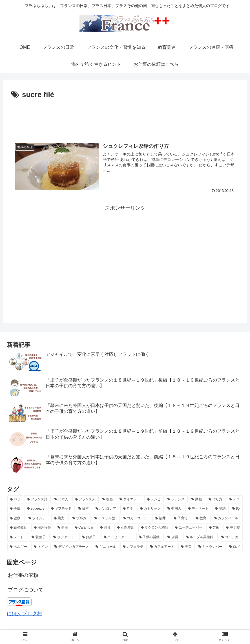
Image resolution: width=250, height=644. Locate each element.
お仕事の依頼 (23, 575)
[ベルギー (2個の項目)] (19, 547)
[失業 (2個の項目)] (186, 547)
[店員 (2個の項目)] (173, 537)
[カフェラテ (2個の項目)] (133, 547)
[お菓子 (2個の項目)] (90, 537)
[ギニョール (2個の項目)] (106, 547)
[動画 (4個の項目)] (197, 500)
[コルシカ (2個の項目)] (231, 537)
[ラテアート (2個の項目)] (64, 537)
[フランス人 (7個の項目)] (86, 500)
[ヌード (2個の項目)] (18, 537)
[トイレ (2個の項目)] (41, 547)
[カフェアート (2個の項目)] (162, 547)
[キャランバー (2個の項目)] (211, 547)
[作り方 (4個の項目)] (216, 500)
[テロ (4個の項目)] (235, 500)
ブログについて (26, 590)
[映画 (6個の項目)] (108, 500)
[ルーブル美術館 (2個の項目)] (201, 537)
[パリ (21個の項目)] (15, 500)
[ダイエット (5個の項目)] (130, 500)
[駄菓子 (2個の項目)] (39, 537)
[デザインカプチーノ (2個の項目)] (72, 547)
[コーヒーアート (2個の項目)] (118, 537)
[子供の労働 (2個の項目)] (150, 537)
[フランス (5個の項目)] (176, 500)
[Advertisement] (125, 117)
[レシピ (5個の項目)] (154, 500)
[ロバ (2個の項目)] (235, 547)
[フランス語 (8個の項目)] (38, 500)
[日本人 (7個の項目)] (62, 500)
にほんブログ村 (25, 614)
